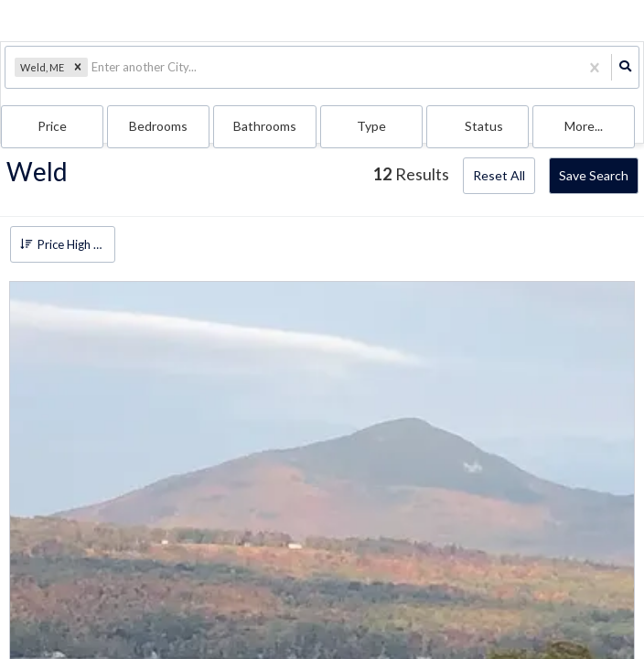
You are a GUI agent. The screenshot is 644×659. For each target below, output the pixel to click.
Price (52, 126)
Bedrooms (158, 126)
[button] (78, 68)
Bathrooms (265, 126)
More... (584, 126)
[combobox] (93, 67)
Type (371, 126)
